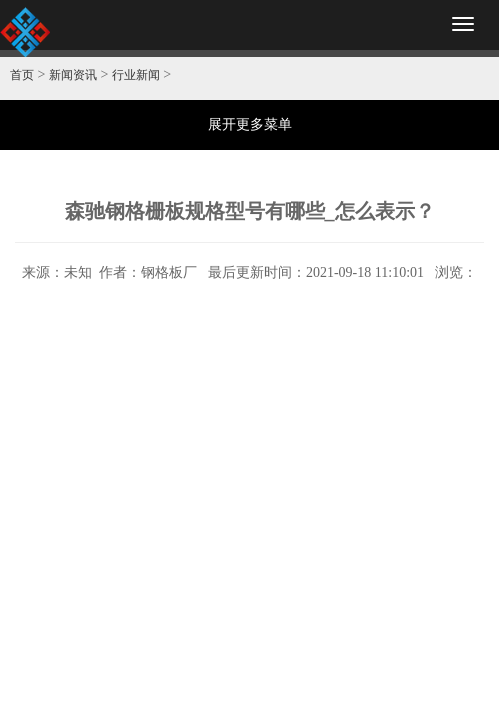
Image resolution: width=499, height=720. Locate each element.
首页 (22, 75)
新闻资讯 (73, 75)
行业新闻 (136, 75)
